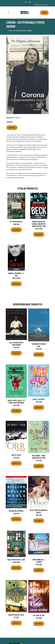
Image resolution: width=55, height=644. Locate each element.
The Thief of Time (39, 615)
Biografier (17, 118)
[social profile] (30, 2)
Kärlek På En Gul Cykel (16, 615)
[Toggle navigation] (9, 13)
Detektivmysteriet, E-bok (16, 560)
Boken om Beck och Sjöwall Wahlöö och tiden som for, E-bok (39, 224)
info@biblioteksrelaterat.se (41, 5)
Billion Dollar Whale (16, 511)
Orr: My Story (16, 455)
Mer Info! (12, 128)
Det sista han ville (16, 222)
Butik (44, 13)
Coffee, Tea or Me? (39, 399)
